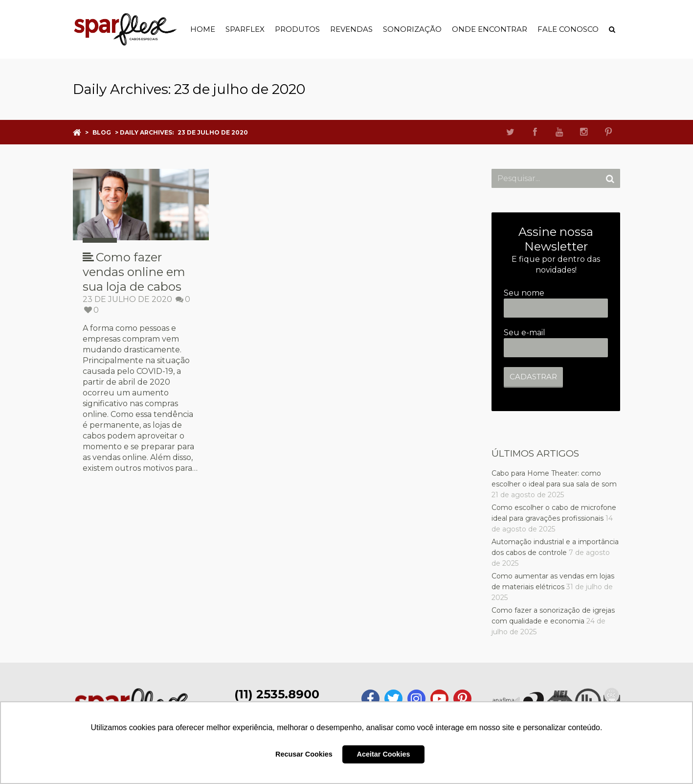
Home (203, 29)
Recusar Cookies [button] (304, 754)
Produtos (297, 29)
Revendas (351, 29)
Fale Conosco (568, 29)
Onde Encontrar (490, 29)
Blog (102, 132)
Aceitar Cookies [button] (384, 754)
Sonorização (412, 29)
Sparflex (245, 29)
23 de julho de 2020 (127, 299)
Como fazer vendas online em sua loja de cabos (134, 272)
